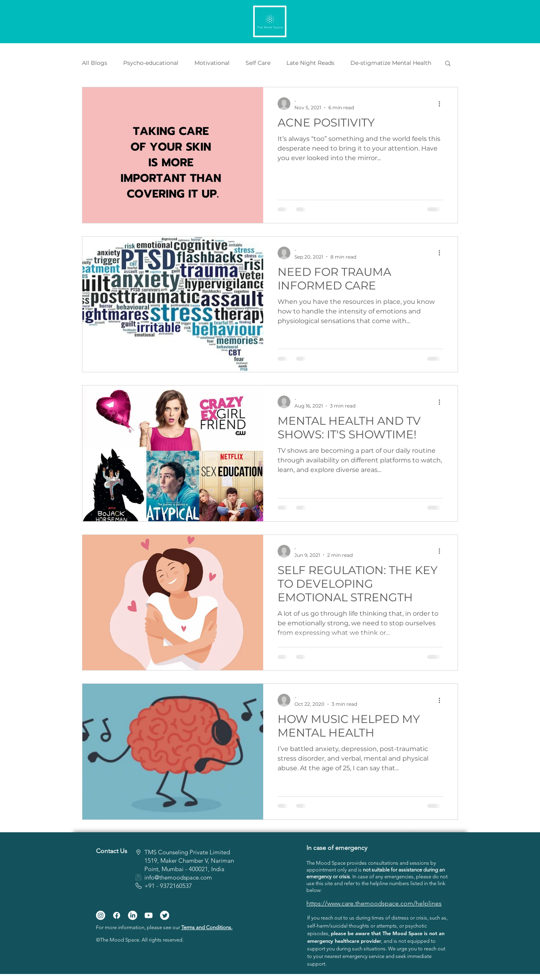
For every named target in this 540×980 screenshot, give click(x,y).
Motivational (212, 63)
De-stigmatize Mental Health (391, 63)
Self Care (258, 63)
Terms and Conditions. (207, 927)
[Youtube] (149, 915)
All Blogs (95, 63)
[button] (448, 64)
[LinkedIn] (133, 915)
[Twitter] (165, 915)
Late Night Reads (310, 63)
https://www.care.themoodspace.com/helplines (374, 903)
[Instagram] (101, 915)
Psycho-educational (151, 63)
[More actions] (442, 104)
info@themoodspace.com (178, 877)
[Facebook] (117, 915)
